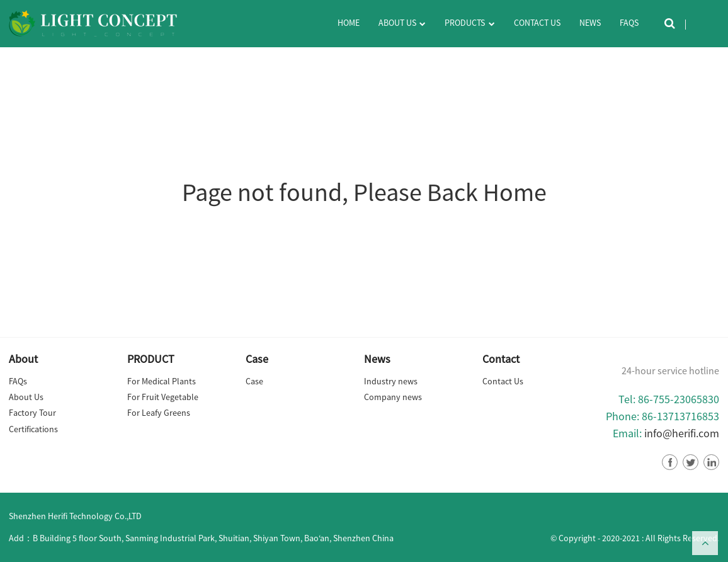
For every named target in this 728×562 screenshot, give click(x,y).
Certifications (33, 429)
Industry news (391, 381)
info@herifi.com (682, 433)
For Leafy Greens (159, 413)
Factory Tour (32, 413)
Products (469, 24)
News (590, 23)
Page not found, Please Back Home (364, 192)
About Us (402, 24)
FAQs (629, 23)
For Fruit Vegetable (163, 397)
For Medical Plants (162, 381)
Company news (393, 397)
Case (254, 381)
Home (349, 23)
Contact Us (537, 23)
